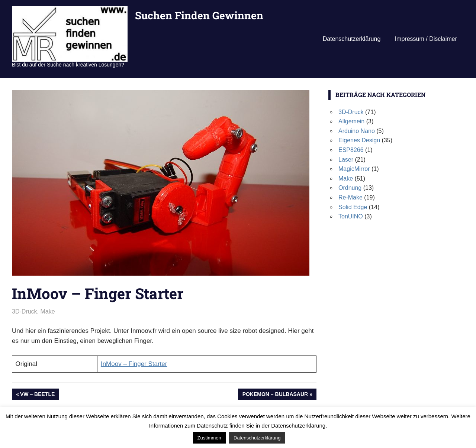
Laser (346, 160)
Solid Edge (353, 207)
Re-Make (350, 197)
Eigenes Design (359, 140)
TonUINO (351, 216)
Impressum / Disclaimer (426, 39)
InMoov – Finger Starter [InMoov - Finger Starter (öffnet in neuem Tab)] (134, 364)
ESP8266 (351, 150)
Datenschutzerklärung (352, 39)
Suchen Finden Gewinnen (199, 15)
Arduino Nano (357, 131)
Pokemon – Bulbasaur (275, 395)
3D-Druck (25, 311)
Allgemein (351, 121)
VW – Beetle (37, 395)
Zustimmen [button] (209, 438)
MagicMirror (354, 169)
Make (47, 311)
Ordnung (350, 188)
